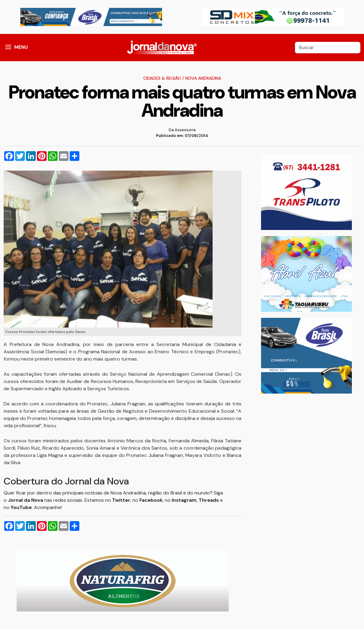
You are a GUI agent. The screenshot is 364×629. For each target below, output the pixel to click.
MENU (21, 47)
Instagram (184, 500)
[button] (8, 48)
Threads (209, 500)
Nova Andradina (203, 78)
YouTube (21, 507)
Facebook (151, 500)
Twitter (121, 500)
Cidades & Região (162, 78)
